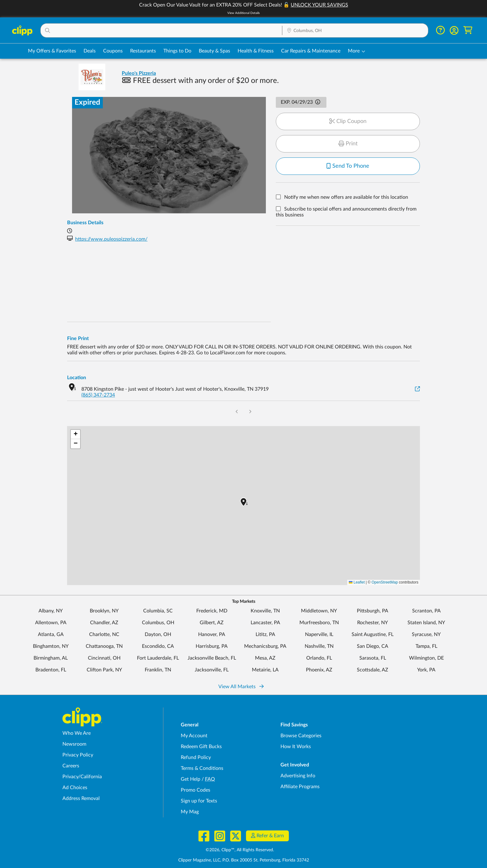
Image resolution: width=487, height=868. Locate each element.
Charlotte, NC (104, 634)
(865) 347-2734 (98, 395)
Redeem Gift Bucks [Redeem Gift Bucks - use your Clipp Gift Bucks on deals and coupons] (201, 747)
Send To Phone (348, 166)
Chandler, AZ (104, 623)
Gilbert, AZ (212, 623)
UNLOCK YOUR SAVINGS (319, 5)
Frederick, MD (212, 611)
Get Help (191, 779)
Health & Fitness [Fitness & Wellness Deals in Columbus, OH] (256, 51)
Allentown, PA (51, 623)
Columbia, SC (158, 611)
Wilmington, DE (426, 658)
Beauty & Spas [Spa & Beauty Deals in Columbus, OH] (214, 51)
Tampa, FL (426, 646)
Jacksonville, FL (212, 670)
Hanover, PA (212, 634)
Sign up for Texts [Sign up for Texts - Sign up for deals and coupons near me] (199, 801)
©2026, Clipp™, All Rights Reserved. (240, 850)
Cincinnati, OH (104, 658)
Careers (71, 766)
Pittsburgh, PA (373, 611)
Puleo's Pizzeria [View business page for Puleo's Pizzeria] (139, 73)
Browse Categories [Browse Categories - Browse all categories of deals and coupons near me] (301, 736)
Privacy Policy (78, 755)
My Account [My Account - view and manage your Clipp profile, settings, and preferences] (194, 736)
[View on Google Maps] (417, 389)
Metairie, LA (265, 670)
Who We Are (77, 733)
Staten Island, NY (426, 623)
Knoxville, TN (265, 611)
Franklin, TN (158, 670)
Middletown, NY (319, 611)
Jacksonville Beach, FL (212, 658)
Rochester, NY (373, 623)
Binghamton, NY (51, 646)
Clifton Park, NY (104, 670)
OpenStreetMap (385, 582)
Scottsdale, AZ (373, 670)
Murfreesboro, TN (319, 623)
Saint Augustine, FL (373, 634)
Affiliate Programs (300, 787)
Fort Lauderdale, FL (158, 658)
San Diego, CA (373, 646)
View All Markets (241, 687)
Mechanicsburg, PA (265, 646)
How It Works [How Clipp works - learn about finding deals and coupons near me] (296, 747)
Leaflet (357, 582)
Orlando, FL (319, 658)
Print (348, 144)
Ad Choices (75, 788)
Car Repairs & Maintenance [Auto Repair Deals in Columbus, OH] (311, 51)
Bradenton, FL (51, 670)
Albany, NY (51, 611)
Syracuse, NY (426, 634)
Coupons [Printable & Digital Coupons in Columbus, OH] (113, 51)
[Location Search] (355, 31)
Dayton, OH (158, 634)
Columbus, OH (158, 623)
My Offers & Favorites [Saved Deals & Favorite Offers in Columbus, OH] (52, 51)
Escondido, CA (158, 646)
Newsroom (74, 744)
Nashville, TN (319, 646)
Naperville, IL (319, 634)
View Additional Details (243, 13)
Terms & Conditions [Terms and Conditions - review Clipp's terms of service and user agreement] (202, 768)
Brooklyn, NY (104, 611)
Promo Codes (196, 790)
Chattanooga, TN (104, 646)
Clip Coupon (348, 121)
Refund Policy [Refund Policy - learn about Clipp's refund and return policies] (196, 757)
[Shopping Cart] (468, 30)
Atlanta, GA (51, 634)
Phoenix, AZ (319, 670)
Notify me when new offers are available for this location (346, 198)
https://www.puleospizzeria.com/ (111, 239)
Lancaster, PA (265, 623)
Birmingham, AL (51, 658)
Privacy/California (82, 777)
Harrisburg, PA (212, 646)
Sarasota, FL (373, 658)
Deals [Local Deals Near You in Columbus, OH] (90, 51)
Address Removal (81, 798)
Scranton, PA (426, 611)
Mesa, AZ (265, 658)
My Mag (190, 812)
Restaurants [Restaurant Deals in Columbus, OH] (143, 51)
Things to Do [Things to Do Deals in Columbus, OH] (177, 51)
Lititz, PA (265, 634)
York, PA (426, 670)
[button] (161, 30)
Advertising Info (298, 776)
